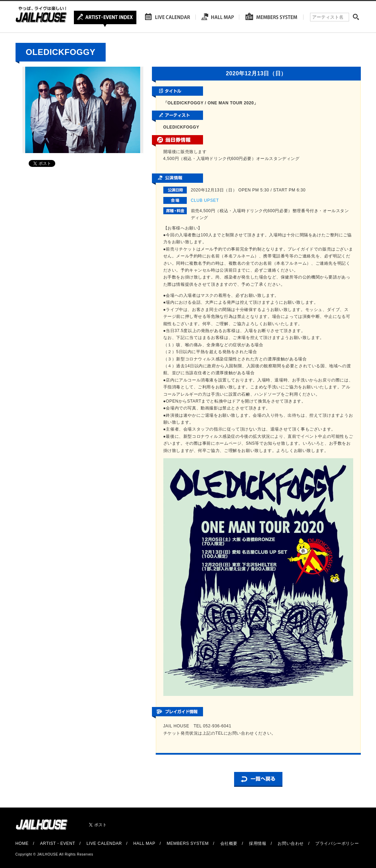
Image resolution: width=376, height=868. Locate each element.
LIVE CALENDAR (104, 843)
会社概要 (229, 843)
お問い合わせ (291, 843)
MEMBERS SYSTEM (188, 843)
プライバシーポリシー (337, 843)
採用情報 (258, 843)
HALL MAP (144, 843)
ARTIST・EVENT (57, 843)
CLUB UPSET (205, 200)
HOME (22, 843)
